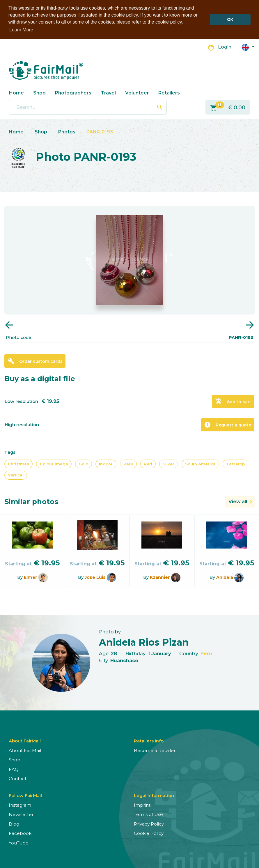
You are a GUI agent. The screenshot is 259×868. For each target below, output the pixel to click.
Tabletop (235, 463)
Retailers (169, 92)
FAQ (14, 769)
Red (148, 463)
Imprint (142, 804)
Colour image (54, 463)
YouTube (19, 842)
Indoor (106, 463)
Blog (14, 823)
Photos (67, 131)
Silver (168, 463)
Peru (128, 463)
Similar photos (31, 501)
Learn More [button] (21, 30)
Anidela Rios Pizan (144, 642)
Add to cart (233, 401)
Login (225, 47)
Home (16, 92)
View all (238, 501)
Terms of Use (148, 814)
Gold (84, 463)
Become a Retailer (155, 750)
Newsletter (21, 814)
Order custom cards (35, 360)
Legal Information (154, 795)
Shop (39, 92)
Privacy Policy (149, 823)
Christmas (18, 463)
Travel (108, 92)
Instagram (20, 804)
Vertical (16, 475)
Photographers (73, 92)
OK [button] (230, 19)
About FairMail (25, 750)
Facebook (20, 833)
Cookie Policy (149, 833)
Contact (18, 778)
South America (200, 463)
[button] (248, 46)
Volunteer (137, 92)
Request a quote (228, 424)
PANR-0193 (100, 131)
